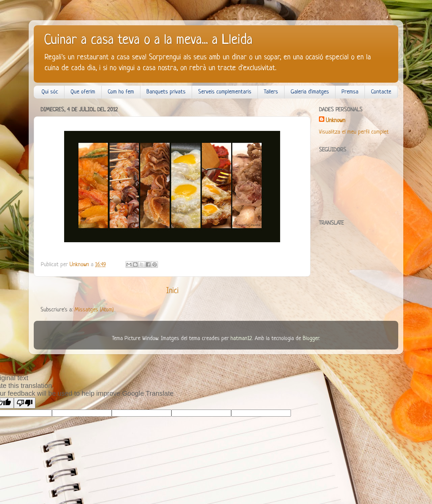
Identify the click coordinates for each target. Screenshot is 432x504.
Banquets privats (166, 92)
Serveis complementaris (225, 92)
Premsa (350, 92)
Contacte (381, 92)
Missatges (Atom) (94, 310)
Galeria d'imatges (310, 92)
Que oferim (83, 92)
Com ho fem (121, 92)
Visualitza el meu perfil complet (354, 132)
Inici (172, 291)
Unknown (335, 121)
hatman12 (241, 339)
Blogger (311, 339)
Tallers (271, 92)
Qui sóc (50, 92)
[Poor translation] (25, 403)
